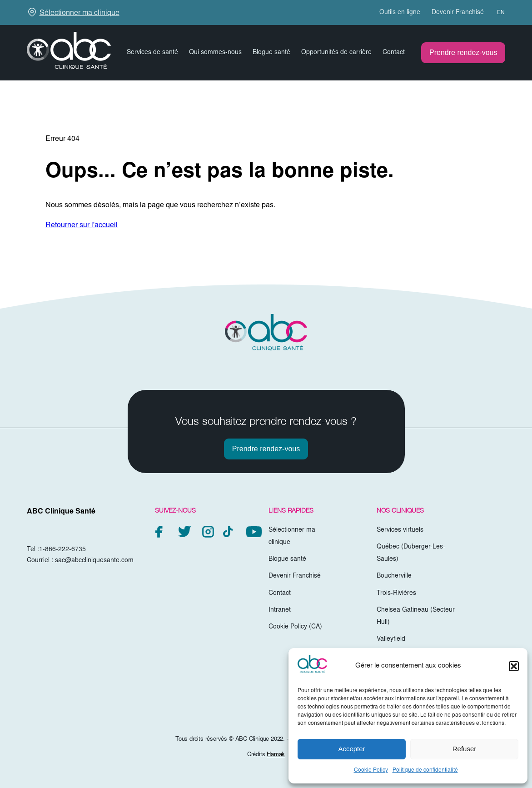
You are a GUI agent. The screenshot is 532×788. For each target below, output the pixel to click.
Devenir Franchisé (458, 13)
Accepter (351, 749)
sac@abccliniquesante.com (94, 561)
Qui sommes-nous (215, 53)
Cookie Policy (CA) (295, 627)
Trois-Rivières (396, 593)
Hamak (276, 755)
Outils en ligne (400, 13)
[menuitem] (497, 13)
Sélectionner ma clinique (80, 13)
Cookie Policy (371, 770)
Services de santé (152, 53)
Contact (394, 53)
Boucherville (394, 576)
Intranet (280, 610)
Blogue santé (271, 53)
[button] (514, 666)
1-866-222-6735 (62, 550)
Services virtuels (400, 530)
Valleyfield (391, 639)
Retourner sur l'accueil (82, 225)
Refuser (465, 749)
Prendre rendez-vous (463, 52)
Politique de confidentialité (425, 770)
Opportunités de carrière (336, 53)
